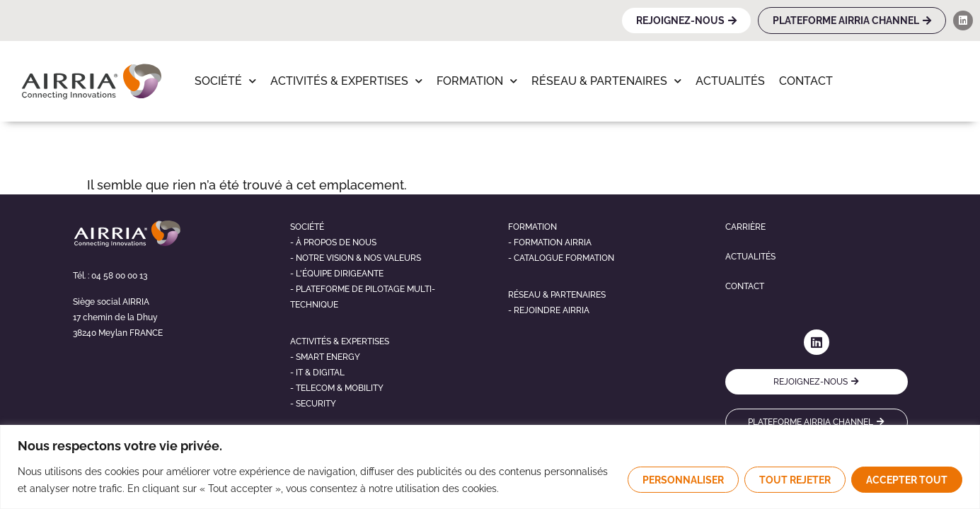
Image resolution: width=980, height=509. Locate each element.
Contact (806, 81)
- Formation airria (550, 242)
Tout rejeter (795, 480)
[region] (490, 467)
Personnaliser (683, 480)
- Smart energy (325, 357)
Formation (477, 81)
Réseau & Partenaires (606, 81)
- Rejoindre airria (549, 310)
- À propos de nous (333, 242)
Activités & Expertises (346, 81)
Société (225, 81)
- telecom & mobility (337, 388)
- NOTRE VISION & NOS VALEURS (356, 258)
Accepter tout (907, 480)
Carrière (745, 227)
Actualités (730, 81)
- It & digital (317, 373)
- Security (313, 404)
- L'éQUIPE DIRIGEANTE (337, 274)
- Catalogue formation (561, 258)
